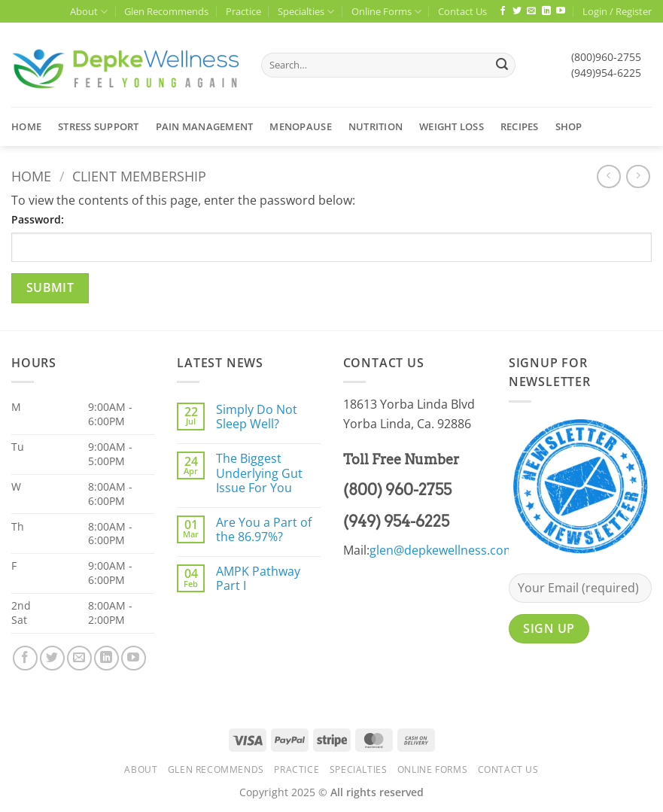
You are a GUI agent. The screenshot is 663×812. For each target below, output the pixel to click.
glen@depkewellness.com (442, 550)
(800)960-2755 (606, 57)
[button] (617, 11)
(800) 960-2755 (397, 490)
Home (26, 126)
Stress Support (99, 126)
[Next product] (608, 176)
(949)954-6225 (606, 73)
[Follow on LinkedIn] (546, 11)
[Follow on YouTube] (561, 11)
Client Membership (139, 176)
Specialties (306, 12)
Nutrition (376, 126)
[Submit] (502, 65)
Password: (38, 219)
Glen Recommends (166, 11)
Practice (243, 11)
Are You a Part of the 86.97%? (264, 530)
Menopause (300, 126)
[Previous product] (638, 176)
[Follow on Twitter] (517, 11)
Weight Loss (452, 126)
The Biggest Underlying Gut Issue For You (259, 473)
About (89, 12)
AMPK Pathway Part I (258, 579)
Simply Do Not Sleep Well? (257, 417)
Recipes (520, 126)
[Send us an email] (531, 11)
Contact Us (462, 11)
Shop (569, 126)
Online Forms (386, 12)
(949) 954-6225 (396, 522)
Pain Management (205, 126)
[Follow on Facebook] (503, 11)
